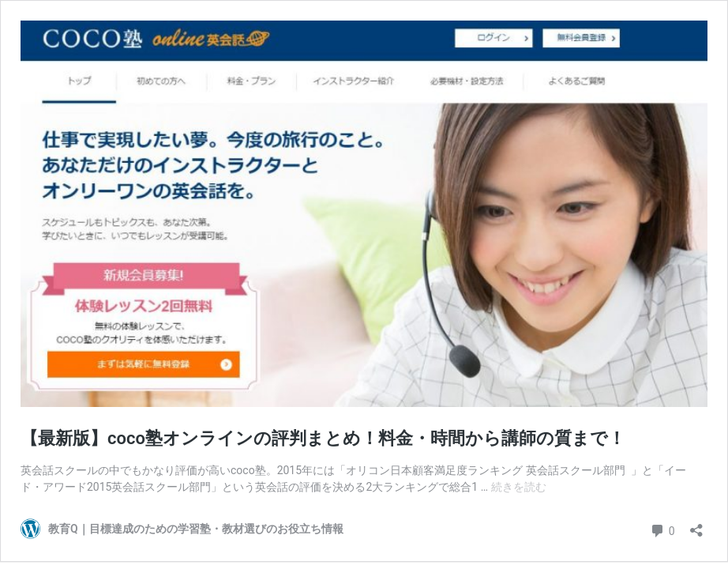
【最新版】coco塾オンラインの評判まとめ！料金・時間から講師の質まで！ (323, 438)
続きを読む (519, 487)
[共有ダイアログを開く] (696, 525)
